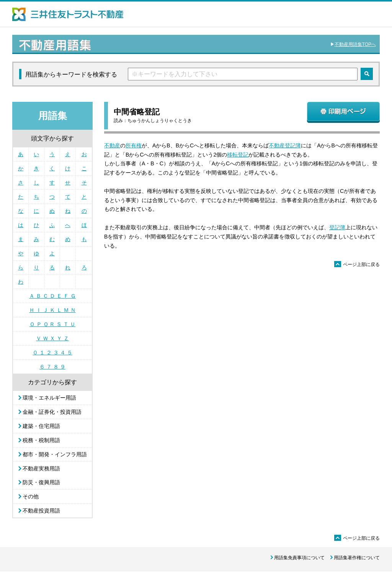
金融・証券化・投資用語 (52, 412)
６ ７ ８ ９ (52, 367)
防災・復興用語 (41, 482)
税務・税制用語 (41, 440)
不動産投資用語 (41, 511)
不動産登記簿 (285, 145)
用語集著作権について (357, 558)
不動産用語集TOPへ (355, 44)
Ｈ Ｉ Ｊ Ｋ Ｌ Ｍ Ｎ (52, 310)
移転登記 (238, 155)
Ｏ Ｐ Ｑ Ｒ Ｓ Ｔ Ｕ (52, 324)
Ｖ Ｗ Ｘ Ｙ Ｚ (52, 338)
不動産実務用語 (41, 469)
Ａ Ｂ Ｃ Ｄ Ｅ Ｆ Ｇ (52, 296)
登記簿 (337, 227)
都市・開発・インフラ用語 (55, 454)
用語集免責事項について (299, 558)
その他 (31, 496)
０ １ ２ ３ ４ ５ (52, 353)
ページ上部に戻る (357, 264)
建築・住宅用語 (41, 426)
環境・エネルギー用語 (49, 398)
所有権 (134, 145)
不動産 (112, 145)
